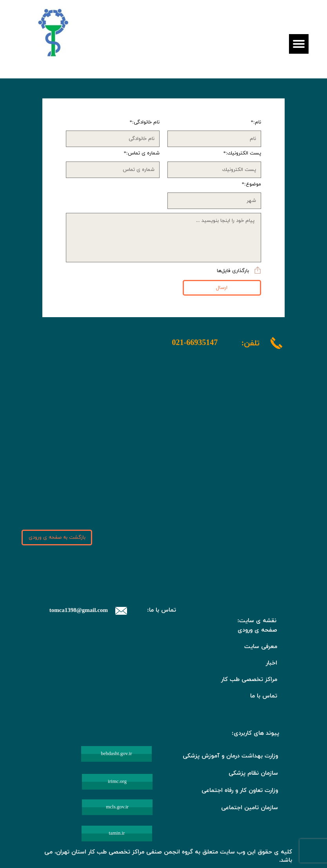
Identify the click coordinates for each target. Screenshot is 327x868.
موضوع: (253, 184)
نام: (257, 123)
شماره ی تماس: (143, 153)
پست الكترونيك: (243, 153)
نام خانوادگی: (146, 123)
